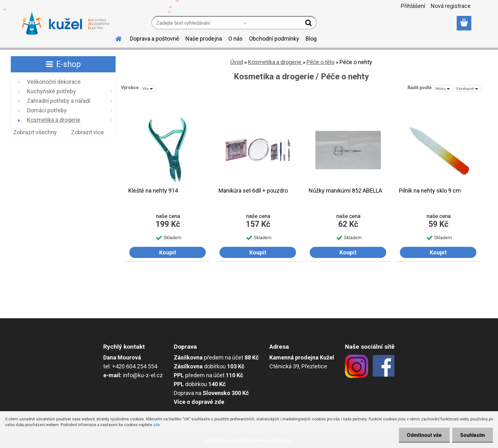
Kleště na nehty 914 (153, 191)
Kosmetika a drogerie (275, 62)
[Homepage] (115, 38)
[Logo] (66, 23)
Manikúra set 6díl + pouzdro (253, 191)
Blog (311, 39)
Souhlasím (473, 435)
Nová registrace (451, 6)
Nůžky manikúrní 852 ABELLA (345, 191)
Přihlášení (413, 6)
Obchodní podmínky (274, 39)
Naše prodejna (204, 39)
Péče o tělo (320, 62)
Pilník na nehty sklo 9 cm (430, 191)
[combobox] (443, 89)
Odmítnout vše (424, 435)
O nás (236, 39)
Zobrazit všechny (35, 132)
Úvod (237, 62)
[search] (309, 24)
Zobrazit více (87, 132)
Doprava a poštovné (155, 39)
